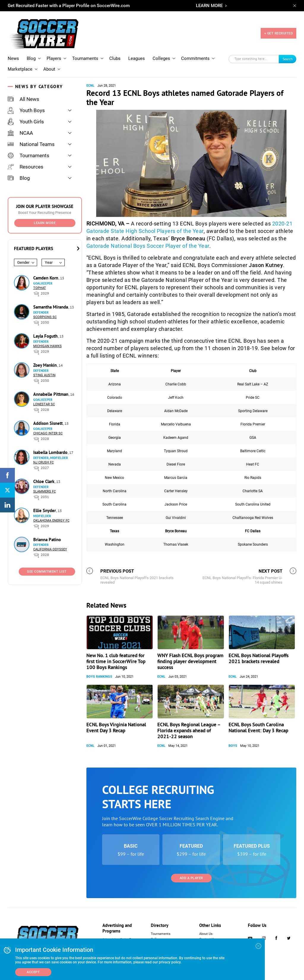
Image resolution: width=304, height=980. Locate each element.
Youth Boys (26, 110)
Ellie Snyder (45, 510)
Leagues (137, 58)
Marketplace (20, 69)
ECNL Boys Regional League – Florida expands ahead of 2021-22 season (189, 730)
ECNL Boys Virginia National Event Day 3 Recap (116, 728)
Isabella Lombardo (51, 452)
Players (54, 58)
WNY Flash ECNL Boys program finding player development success (190, 661)
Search (288, 59)
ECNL (90, 86)
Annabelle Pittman (51, 394)
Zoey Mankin (46, 365)
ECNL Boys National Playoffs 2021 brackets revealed (259, 658)
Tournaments (85, 58)
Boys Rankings (99, 677)
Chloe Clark (44, 481)
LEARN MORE (209, 6)
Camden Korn (46, 278)
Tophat (40, 288)
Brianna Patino (47, 540)
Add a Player (191, 878)
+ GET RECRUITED (279, 33)
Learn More (45, 223)
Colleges (161, 58)
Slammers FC (45, 491)
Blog (31, 58)
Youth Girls (26, 122)
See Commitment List (47, 572)
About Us (206, 934)
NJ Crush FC (43, 462)
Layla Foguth (46, 336)
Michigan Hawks (47, 346)
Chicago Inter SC (48, 433)
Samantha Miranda (51, 307)
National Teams (31, 144)
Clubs (115, 58)
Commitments (195, 58)
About (49, 69)
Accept (33, 972)
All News (23, 99)
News (13, 58)
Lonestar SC (44, 404)
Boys (233, 746)
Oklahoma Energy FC (51, 521)
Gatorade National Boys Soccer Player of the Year (148, 246)
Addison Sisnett (49, 423)
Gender (23, 262)
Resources (26, 167)
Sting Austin (44, 375)
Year (49, 262)
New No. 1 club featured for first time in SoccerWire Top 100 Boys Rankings (116, 661)
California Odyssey (50, 549)
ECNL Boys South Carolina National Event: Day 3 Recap (258, 728)
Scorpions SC (45, 317)
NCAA (20, 133)
